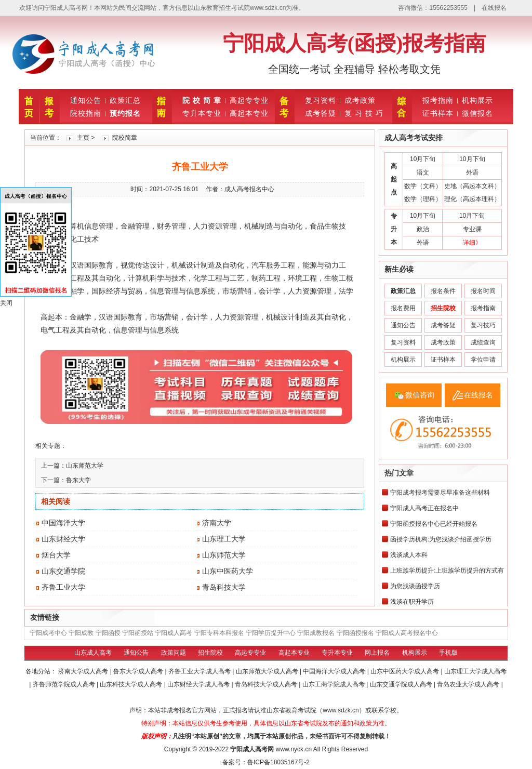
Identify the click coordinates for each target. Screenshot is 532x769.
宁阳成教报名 (316, 633)
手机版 (448, 653)
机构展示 (477, 100)
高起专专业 (249, 100)
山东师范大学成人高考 (268, 671)
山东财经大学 (63, 539)
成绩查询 (483, 342)
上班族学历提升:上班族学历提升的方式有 (447, 571)
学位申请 (483, 360)
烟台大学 (56, 555)
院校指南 (86, 113)
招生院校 (210, 653)
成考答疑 (321, 113)
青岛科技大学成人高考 (267, 684)
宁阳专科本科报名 (219, 633)
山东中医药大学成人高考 (405, 671)
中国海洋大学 (63, 523)
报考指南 (438, 100)
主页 (83, 138)
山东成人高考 (93, 653)
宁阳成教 (81, 633)
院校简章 (125, 138)
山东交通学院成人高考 (402, 684)
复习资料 (321, 100)
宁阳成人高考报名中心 (407, 633)
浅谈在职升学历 (412, 602)
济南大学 (217, 523)
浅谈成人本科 (409, 555)
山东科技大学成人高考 (132, 684)
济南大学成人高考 (84, 671)
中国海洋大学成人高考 (335, 671)
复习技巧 (483, 325)
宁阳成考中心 (48, 633)
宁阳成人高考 (174, 633)
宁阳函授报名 (355, 633)
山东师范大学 (85, 466)
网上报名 (377, 653)
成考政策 (360, 100)
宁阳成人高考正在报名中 (424, 508)
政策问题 (174, 653)
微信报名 (477, 113)
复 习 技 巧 (364, 113)
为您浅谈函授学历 (415, 586)
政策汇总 (125, 100)
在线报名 (494, 8)
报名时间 (483, 291)
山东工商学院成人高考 (334, 684)
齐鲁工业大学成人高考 (200, 671)
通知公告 (86, 100)
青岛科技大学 (224, 587)
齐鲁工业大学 (63, 587)
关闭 (6, 303)
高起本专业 (249, 113)
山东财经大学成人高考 (199, 684)
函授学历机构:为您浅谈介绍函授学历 (441, 539)
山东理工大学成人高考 (475, 671)
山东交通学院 (63, 571)
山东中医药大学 (228, 571)
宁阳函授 (108, 633)
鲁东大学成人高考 (139, 671)
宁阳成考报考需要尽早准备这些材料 (440, 493)
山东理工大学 (224, 539)
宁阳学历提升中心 (271, 633)
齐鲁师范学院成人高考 (65, 684)
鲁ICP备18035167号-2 (278, 762)
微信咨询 (420, 395)
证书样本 (438, 113)
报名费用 (403, 308)
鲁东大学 (78, 480)
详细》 (472, 243)
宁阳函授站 (138, 633)
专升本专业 (202, 113)
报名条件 (443, 291)
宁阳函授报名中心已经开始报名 (434, 524)
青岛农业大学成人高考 (469, 684)
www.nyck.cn (294, 749)
